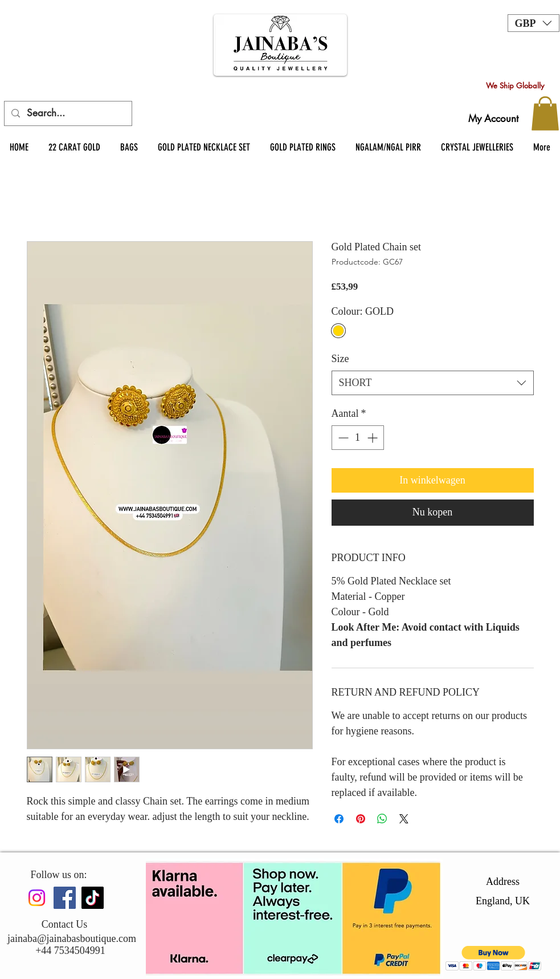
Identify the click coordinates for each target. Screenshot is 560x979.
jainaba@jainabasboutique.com (72, 939)
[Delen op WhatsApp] (382, 819)
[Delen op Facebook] (339, 819)
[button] (534, 23)
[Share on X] (404, 819)
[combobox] (433, 383)
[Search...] (67, 113)
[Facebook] (65, 898)
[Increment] (373, 438)
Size (340, 359)
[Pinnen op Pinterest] (361, 819)
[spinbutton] (358, 438)
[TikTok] (93, 898)
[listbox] (534, 23)
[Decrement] (342, 438)
